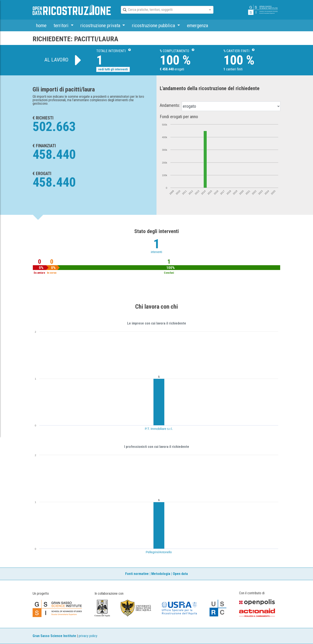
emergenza (197, 25)
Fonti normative (137, 574)
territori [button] (62, 25)
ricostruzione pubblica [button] (154, 25)
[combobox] (163, 10)
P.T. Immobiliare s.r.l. (159, 429)
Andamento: (170, 105)
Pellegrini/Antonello (159, 552)
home (41, 25)
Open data (180, 574)
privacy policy (88, 636)
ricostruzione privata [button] (101, 25)
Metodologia (161, 574)
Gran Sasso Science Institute (54, 636)
